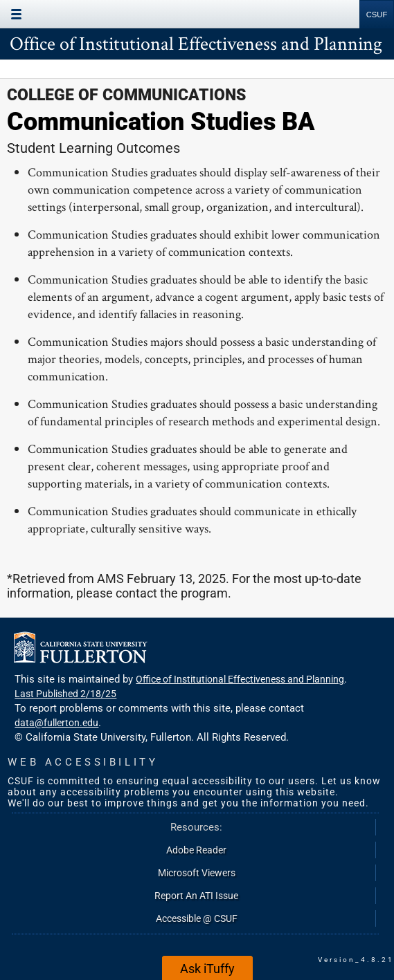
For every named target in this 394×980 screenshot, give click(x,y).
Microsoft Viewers (197, 873)
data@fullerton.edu (56, 723)
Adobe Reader (196, 850)
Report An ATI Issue (196, 896)
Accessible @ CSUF (197, 918)
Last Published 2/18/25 (65, 694)
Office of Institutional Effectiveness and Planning (196, 43)
